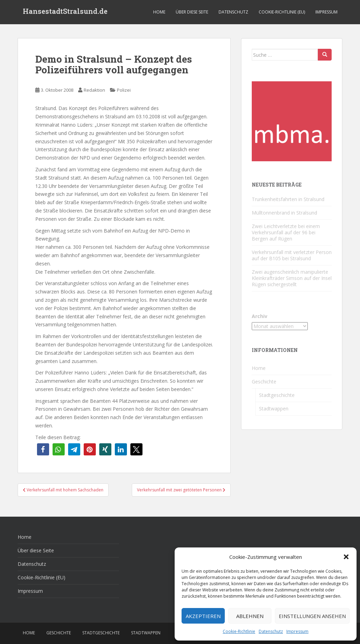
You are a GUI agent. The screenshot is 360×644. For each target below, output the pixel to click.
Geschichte (264, 382)
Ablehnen (250, 616)
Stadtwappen (274, 409)
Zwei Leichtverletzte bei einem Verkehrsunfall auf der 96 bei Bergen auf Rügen (286, 232)
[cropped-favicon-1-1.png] (292, 121)
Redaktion (94, 90)
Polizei (124, 90)
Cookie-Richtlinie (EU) (282, 12)
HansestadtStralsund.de (65, 12)
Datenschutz (271, 631)
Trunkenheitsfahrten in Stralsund (288, 199)
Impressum (297, 631)
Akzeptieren (203, 616)
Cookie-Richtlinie (239, 631)
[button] (346, 557)
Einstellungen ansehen (312, 616)
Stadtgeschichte (277, 395)
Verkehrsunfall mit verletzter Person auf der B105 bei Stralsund (292, 255)
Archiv (260, 316)
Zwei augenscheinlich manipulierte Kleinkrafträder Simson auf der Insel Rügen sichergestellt (292, 278)
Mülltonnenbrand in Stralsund (284, 213)
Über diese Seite (192, 12)
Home (159, 12)
